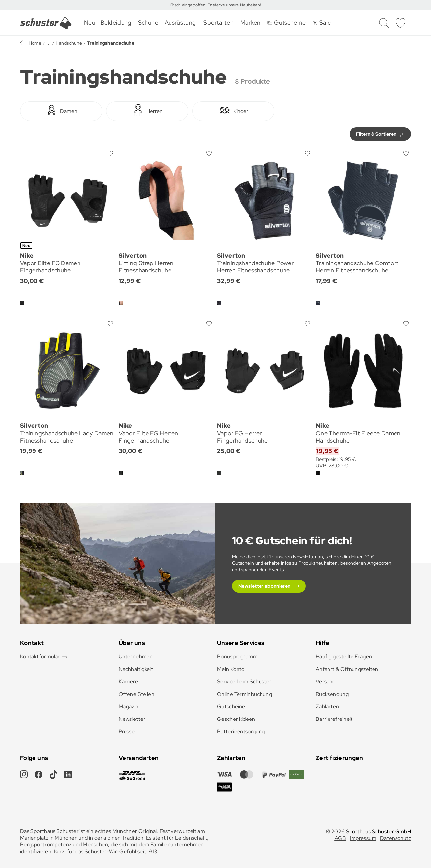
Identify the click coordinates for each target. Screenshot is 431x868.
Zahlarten (327, 707)
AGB (340, 838)
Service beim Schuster (244, 682)
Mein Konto (231, 669)
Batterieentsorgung (241, 731)
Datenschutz (396, 838)
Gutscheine (231, 707)
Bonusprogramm (238, 657)
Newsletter (132, 719)
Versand (326, 682)
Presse (127, 731)
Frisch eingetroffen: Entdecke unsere (205, 5)
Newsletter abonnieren (265, 586)
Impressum (363, 838)
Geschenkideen (236, 719)
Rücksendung (332, 694)
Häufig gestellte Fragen (344, 657)
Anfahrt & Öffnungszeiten (347, 669)
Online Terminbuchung (245, 694)
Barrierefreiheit (334, 719)
